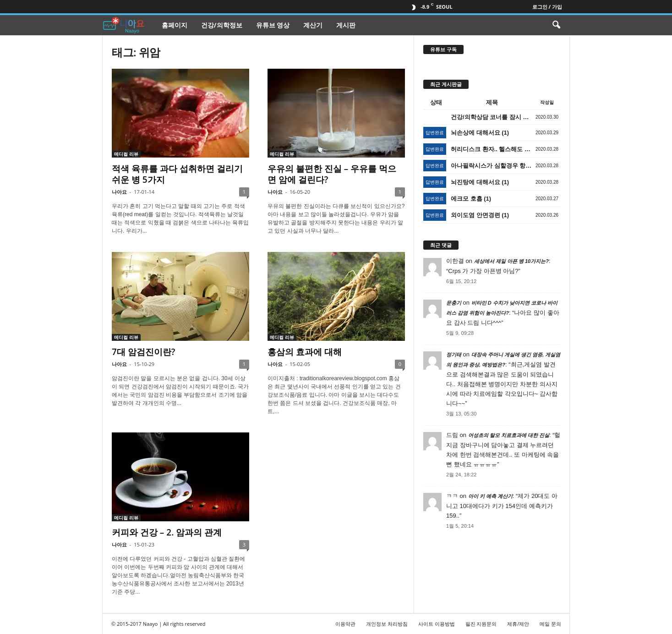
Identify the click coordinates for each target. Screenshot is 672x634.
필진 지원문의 (481, 624)
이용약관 (345, 624)
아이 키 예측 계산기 (490, 496)
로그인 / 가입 (547, 7)
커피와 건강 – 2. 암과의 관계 (167, 532)
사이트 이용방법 (437, 624)
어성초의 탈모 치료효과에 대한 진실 (509, 435)
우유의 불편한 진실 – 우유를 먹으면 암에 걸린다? (332, 174)
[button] (556, 25)
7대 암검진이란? (143, 352)
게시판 (346, 25)
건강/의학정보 (222, 25)
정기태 (454, 355)
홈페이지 (175, 25)
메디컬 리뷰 (126, 154)
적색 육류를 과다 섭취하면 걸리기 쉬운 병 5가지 (177, 174)
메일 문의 (550, 624)
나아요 (119, 192)
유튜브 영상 (273, 25)
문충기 (454, 303)
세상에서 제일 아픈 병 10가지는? (511, 261)
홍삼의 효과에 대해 (305, 352)
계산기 (313, 25)
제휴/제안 (518, 624)
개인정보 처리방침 (387, 624)
